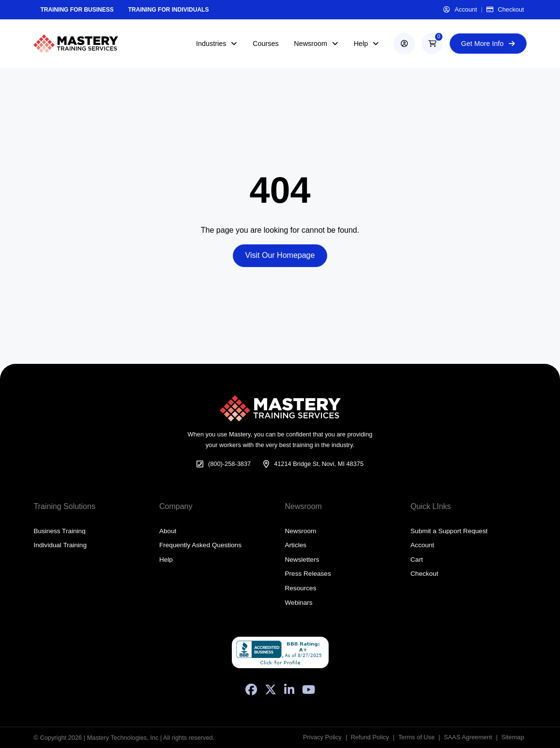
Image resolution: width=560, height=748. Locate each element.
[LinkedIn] (289, 689)
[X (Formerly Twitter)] (271, 689)
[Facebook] (251, 689)
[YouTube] (309, 689)
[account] (404, 43)
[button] (432, 43)
